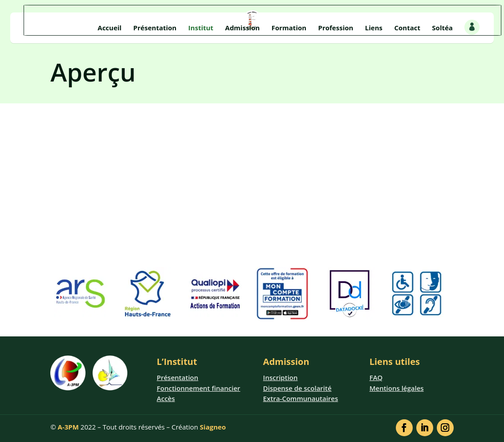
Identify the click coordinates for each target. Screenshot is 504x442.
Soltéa (442, 28)
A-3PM (68, 427)
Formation (289, 28)
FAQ (376, 377)
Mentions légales (397, 388)
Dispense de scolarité (297, 388)
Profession (336, 28)
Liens (374, 28)
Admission (243, 28)
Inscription (280, 377)
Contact (407, 28)
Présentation (155, 28)
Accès (166, 398)
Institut (201, 28)
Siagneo (213, 427)
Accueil (110, 28)
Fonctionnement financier (199, 388)
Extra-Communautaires (301, 398)
